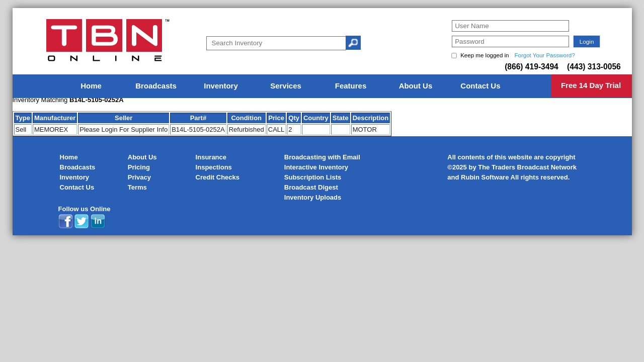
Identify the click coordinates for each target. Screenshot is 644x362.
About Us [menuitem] (416, 86)
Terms (137, 187)
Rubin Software (485, 177)
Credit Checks (218, 177)
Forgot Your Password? (544, 55)
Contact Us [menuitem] (480, 86)
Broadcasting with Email (322, 157)
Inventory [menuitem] (221, 86)
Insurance (211, 157)
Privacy (139, 177)
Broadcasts (78, 167)
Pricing (139, 167)
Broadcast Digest (311, 187)
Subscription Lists (313, 177)
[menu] (322, 86)
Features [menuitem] (351, 86)
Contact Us (77, 187)
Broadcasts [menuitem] (156, 86)
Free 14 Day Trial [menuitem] (591, 85)
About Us (142, 157)
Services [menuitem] (286, 86)
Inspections (214, 167)
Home (69, 157)
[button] (587, 41)
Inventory (75, 177)
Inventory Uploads (313, 197)
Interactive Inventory (316, 167)
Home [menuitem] (91, 86)
